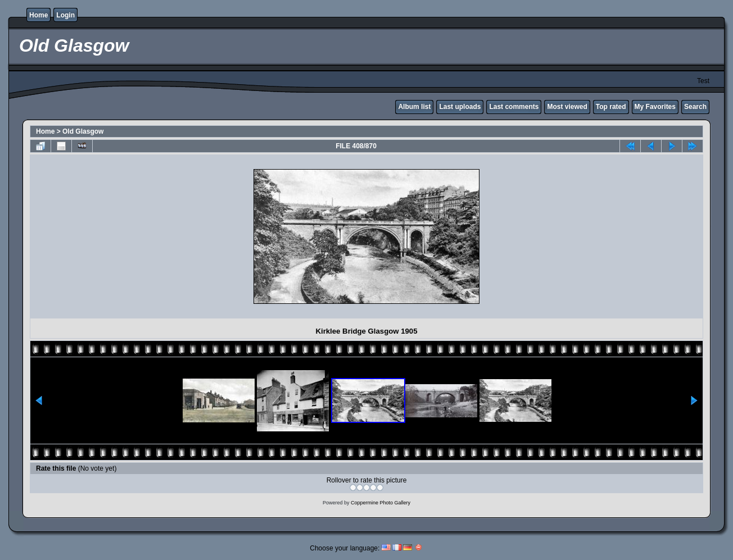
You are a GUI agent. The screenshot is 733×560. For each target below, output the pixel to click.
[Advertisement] (132, 236)
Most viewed (567, 107)
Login (65, 15)
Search (695, 107)
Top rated (611, 107)
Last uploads (460, 107)
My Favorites (655, 107)
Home (39, 15)
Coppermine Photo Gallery (381, 503)
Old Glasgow (83, 131)
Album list (414, 107)
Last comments (514, 107)
